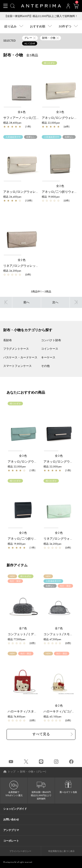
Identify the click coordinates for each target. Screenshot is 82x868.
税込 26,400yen (12, 197)
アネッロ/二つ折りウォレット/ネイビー (35, 539)
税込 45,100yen (52, 717)
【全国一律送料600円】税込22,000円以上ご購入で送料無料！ (41, 16)
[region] (22, 84)
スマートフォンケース (17, 366)
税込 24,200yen (12, 271)
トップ (12, 772)
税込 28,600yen (12, 123)
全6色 (22, 112)
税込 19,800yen (51, 197)
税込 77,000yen (17, 639)
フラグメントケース (16, 349)
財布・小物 (27, 772)
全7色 (23, 628)
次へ (55, 302)
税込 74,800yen (17, 717)
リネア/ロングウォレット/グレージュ (30, 266)
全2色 (60, 186)
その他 (45, 366)
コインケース (50, 349)
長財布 (8, 340)
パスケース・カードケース (20, 357)
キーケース (48, 357)
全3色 (60, 112)
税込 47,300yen (52, 639)
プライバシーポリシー (20, 851)
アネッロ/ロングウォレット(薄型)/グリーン (38, 462)
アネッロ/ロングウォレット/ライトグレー (33, 192)
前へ (26, 302)
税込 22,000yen (51, 123)
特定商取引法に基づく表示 (61, 851)
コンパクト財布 (51, 340)
